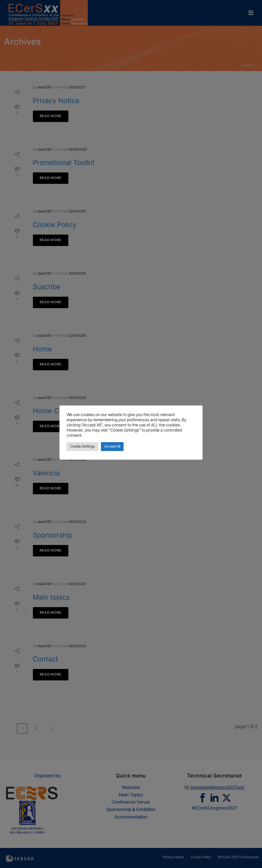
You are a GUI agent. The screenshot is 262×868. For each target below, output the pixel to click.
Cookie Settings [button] (82, 447)
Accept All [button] (112, 447)
